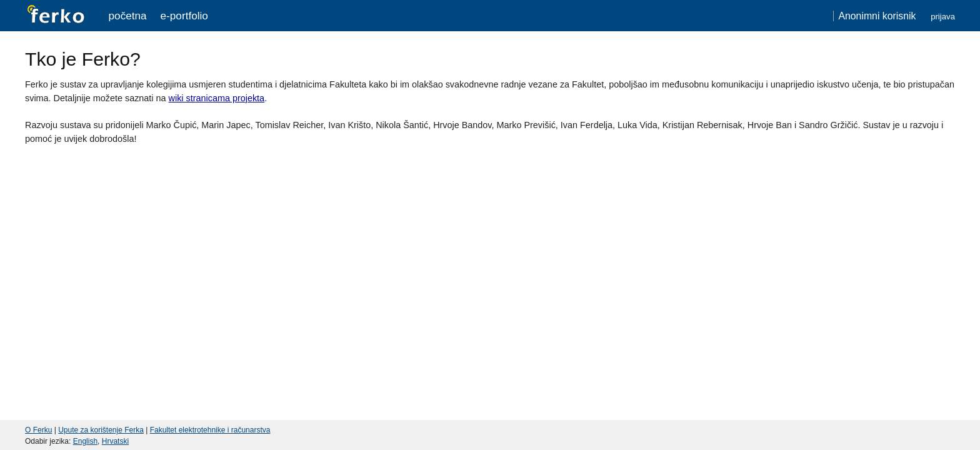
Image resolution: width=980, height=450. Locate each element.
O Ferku (38, 430)
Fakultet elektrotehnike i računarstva (210, 430)
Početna (128, 16)
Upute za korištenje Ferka (101, 430)
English (85, 441)
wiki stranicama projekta (217, 98)
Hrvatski (115, 441)
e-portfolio (184, 16)
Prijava (943, 17)
